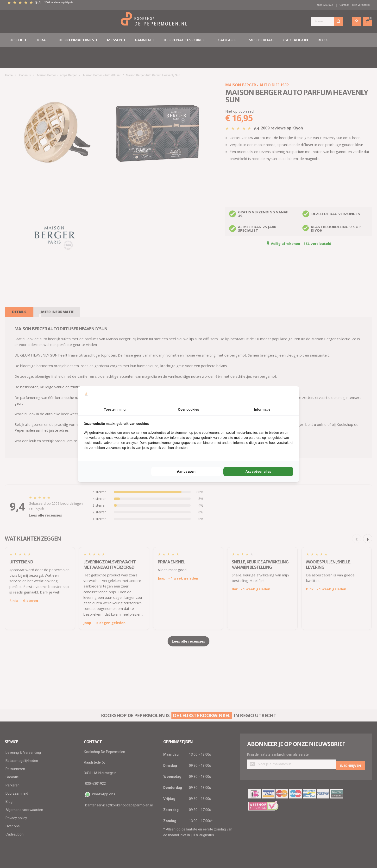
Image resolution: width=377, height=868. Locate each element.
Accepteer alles (258, 471)
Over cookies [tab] (188, 409)
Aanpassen (186, 471)
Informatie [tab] (262, 409)
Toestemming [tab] (115, 409)
